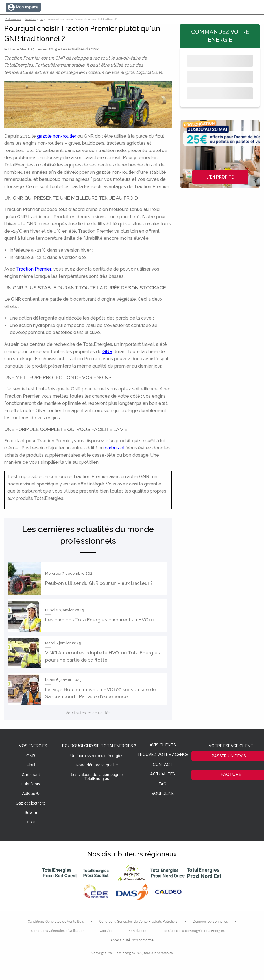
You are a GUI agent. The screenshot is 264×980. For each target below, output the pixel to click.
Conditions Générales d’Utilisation (58, 931)
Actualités (163, 774)
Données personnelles (210, 921)
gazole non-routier (57, 136)
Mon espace (27, 7)
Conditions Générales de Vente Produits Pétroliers (138, 921)
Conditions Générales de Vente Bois (56, 921)
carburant (115, 448)
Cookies (106, 931)
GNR (107, 352)
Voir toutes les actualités (88, 713)
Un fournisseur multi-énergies (97, 756)
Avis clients (163, 745)
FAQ (163, 784)
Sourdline (163, 794)
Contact (163, 765)
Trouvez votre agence (163, 755)
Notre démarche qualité (97, 765)
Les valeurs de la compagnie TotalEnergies (97, 777)
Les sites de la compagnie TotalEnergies (193, 931)
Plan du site (137, 931)
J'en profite (220, 177)
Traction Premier (34, 269)
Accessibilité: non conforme (132, 940)
